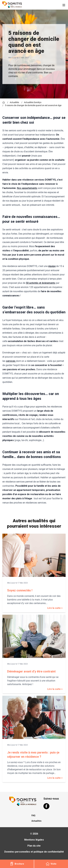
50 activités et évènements (41, 283)
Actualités (14, 102)
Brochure (17, 864)
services (11, 361)
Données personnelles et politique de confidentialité (34, 852)
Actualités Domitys (33, 102)
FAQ (33, 815)
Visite (51, 864)
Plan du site (34, 846)
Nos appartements (27, 188)
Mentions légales (34, 840)
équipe (52, 266)
